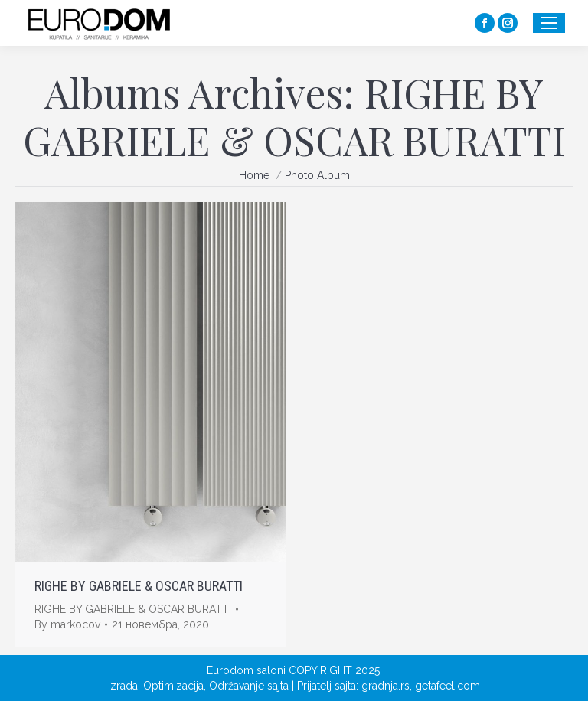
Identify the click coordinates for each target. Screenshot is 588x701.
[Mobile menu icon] (549, 23)
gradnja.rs (385, 686)
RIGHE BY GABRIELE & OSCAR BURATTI (139, 586)
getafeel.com (448, 686)
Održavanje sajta (249, 686)
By (67, 624)
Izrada (123, 686)
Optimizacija (173, 686)
